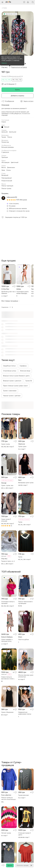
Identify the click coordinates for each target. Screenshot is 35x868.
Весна (4, 168)
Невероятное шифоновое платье (25, 713)
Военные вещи (25, 371)
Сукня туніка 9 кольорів (6, 520)
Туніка (20, 522)
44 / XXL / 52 (17, 80)
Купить (18, 90)
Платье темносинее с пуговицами (26, 603)
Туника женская (23, 795)
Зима (3, 170)
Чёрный (7, 127)
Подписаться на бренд (19, 67)
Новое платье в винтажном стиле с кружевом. (8, 678)
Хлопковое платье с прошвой (8, 603)
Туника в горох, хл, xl (8, 561)
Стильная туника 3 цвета (24, 834)
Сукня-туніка (6, 444)
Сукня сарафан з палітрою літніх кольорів (7, 640)
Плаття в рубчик (24, 640)
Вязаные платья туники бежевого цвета (16, 376)
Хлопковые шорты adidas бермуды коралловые (22, 293)
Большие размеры (8, 147)
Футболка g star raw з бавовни (9, 293)
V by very (4, 67)
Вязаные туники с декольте (12, 381)
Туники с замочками (10, 391)
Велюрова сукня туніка (26, 483)
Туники (5, 8)
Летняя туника (6, 833)
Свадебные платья (9, 366)
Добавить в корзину (18, 96)
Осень (9, 170)
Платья (10, 137)
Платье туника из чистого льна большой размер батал (9, 799)
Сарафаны (23, 366)
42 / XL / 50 (6, 80)
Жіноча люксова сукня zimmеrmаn (26, 676)
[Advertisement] (17, 239)
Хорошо (4, 63)
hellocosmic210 (12, 197)
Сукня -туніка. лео (7, 486)
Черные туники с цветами (12, 396)
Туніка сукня (22, 447)
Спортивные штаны (10, 371)
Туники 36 (29, 381)
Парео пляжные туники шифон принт (15, 386)
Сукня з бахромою (7, 712)
